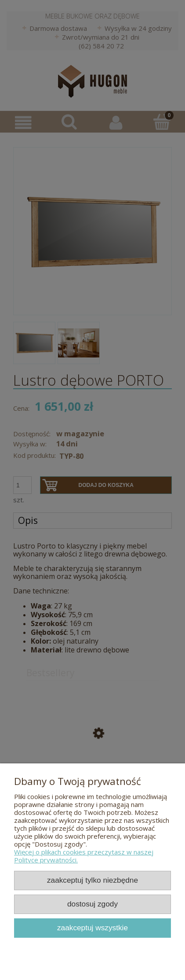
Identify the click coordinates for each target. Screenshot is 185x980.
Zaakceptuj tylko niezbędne (92, 880)
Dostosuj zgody (92, 904)
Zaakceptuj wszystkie (92, 928)
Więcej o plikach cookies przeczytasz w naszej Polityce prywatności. (84, 856)
